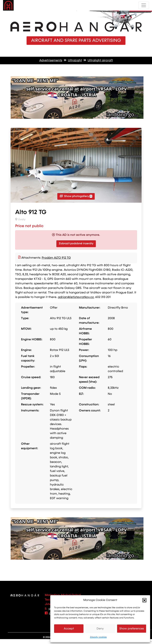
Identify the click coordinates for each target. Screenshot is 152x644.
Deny (100, 629)
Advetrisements (51, 61)
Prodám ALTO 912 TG (56, 258)
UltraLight (75, 61)
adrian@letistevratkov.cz (76, 297)
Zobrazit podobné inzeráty (76, 244)
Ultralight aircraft (100, 61)
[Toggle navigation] (144, 5)
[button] (144, 600)
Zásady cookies (98, 637)
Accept (69, 629)
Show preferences (132, 629)
